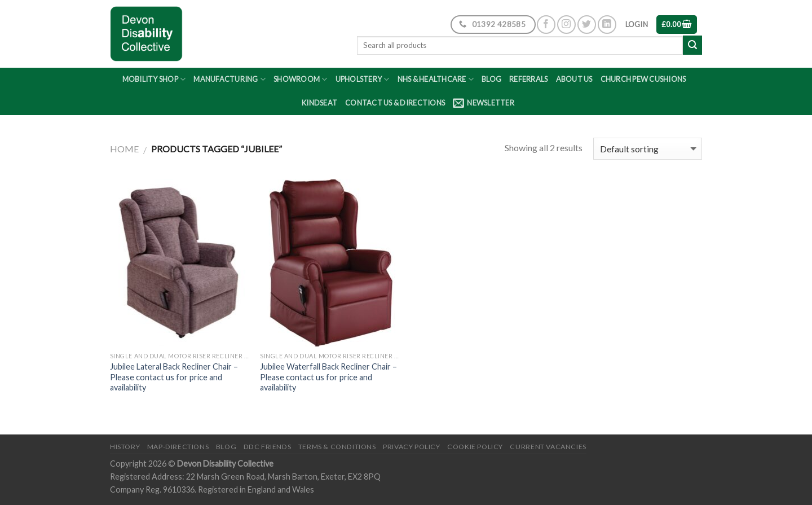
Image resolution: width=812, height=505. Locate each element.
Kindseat (319, 103)
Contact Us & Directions (395, 103)
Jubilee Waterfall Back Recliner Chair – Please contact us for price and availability (328, 377)
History (125, 447)
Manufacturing (230, 79)
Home (124, 149)
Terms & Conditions (337, 447)
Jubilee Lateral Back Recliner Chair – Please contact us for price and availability (174, 377)
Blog (491, 79)
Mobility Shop (154, 79)
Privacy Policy (412, 447)
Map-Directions (178, 447)
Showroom (301, 79)
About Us (574, 79)
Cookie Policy (475, 447)
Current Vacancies (548, 447)
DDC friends (268, 447)
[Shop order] (648, 149)
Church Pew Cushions (643, 79)
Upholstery (363, 79)
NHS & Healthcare (436, 79)
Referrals (528, 79)
